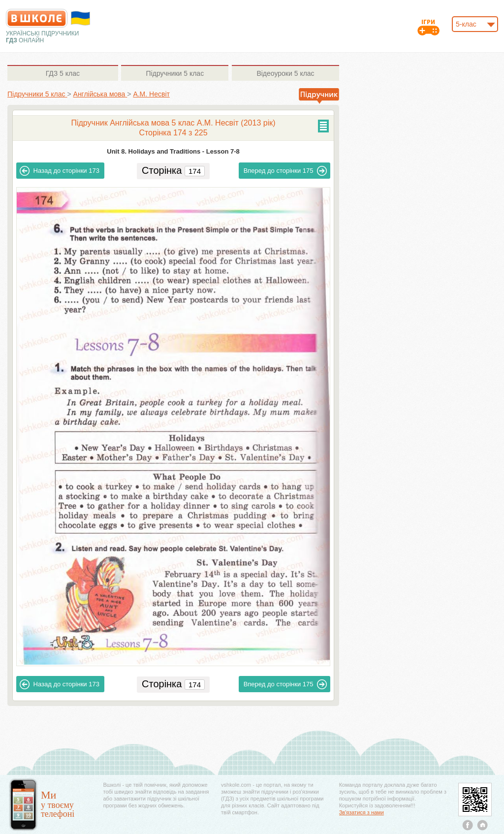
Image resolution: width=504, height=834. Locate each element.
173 (60, 171)
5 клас (63, 73)
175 (285, 171)
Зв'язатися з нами (362, 812)
